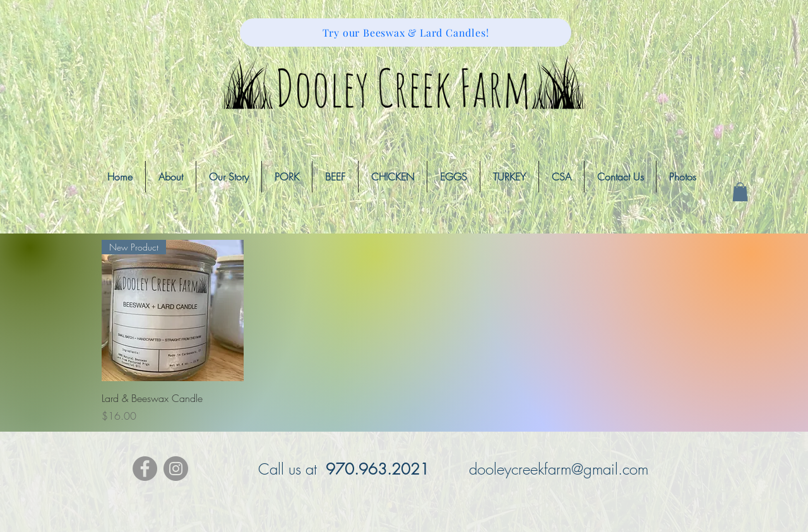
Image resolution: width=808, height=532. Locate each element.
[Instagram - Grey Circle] (176, 469)
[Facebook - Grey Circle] (145, 469)
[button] (740, 192)
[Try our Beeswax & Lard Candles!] (406, 33)
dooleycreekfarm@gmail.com (559, 469)
